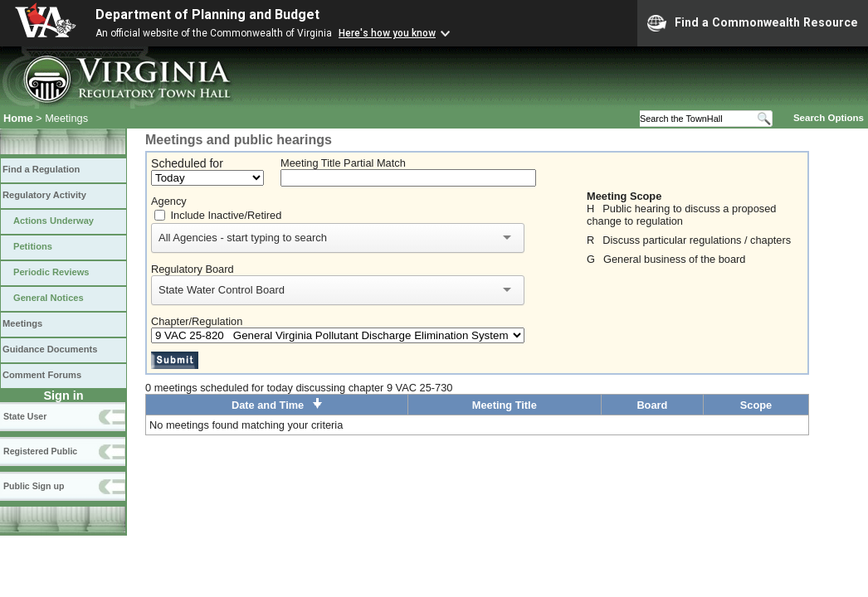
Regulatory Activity (44, 195)
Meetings (22, 323)
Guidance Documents (50, 349)
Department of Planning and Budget (207, 15)
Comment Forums (42, 375)
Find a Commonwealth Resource (753, 23)
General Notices (49, 298)
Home (18, 118)
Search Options (829, 118)
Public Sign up (34, 486)
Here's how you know (387, 33)
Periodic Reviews (51, 272)
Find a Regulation (41, 169)
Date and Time (277, 405)
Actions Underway (54, 221)
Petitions (33, 246)
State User (25, 416)
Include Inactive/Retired (227, 215)
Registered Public (40, 451)
